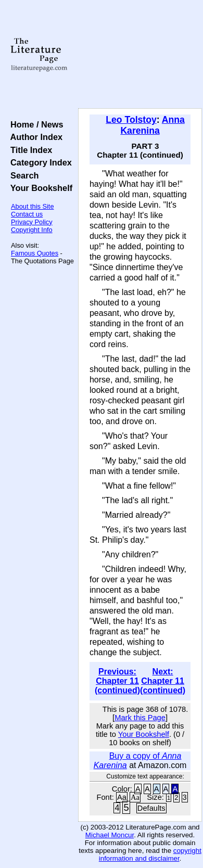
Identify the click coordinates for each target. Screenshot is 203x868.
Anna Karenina (152, 125)
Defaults (151, 808)
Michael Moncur (110, 835)
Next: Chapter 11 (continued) (163, 681)
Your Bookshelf (39, 188)
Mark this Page (140, 718)
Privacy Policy (32, 222)
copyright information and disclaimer (150, 854)
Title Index (29, 150)
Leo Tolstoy (131, 120)
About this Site (33, 206)
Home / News (35, 124)
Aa (122, 797)
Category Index (39, 162)
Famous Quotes (35, 253)
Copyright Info (32, 230)
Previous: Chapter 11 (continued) (117, 681)
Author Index (34, 137)
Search (22, 175)
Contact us (27, 214)
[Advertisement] (140, 55)
